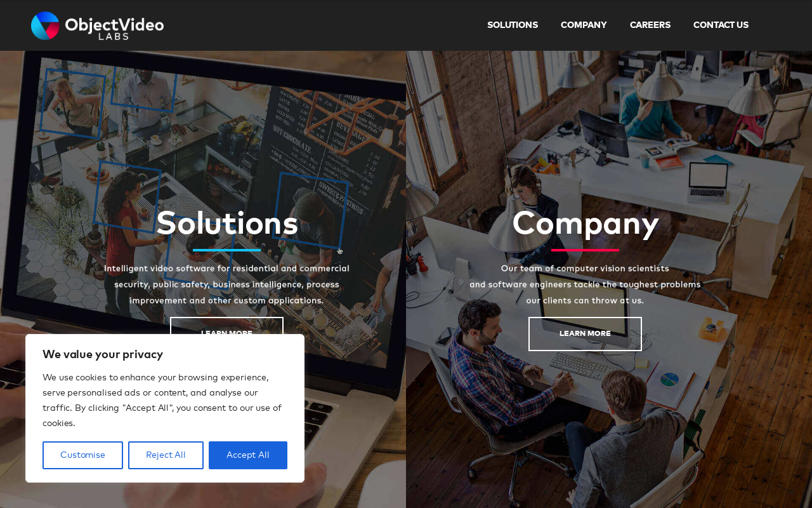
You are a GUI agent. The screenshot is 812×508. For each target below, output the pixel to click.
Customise (83, 455)
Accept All (248, 455)
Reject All (166, 455)
